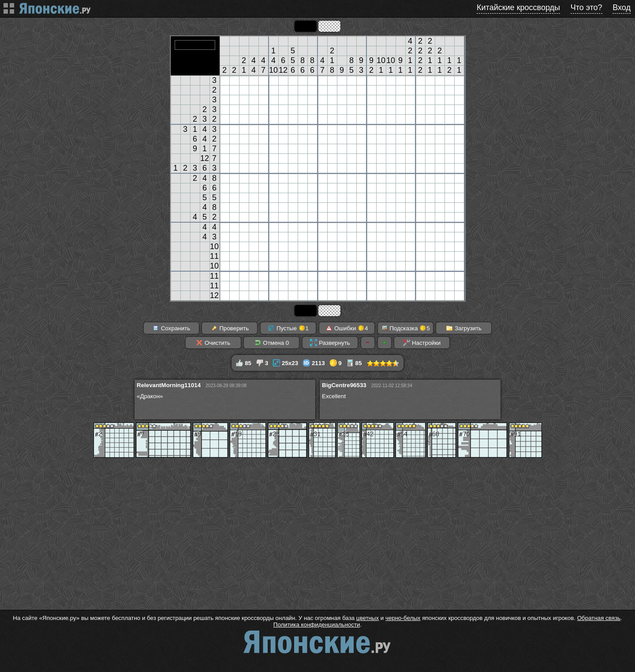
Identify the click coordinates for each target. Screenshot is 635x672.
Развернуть (330, 343)
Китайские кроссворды (518, 7)
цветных (368, 618)
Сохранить (171, 328)
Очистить (213, 343)
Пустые (288, 328)
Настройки (422, 343)
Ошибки (347, 328)
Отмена (272, 343)
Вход (622, 7)
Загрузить (464, 328)
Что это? (586, 7)
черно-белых (403, 618)
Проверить (230, 328)
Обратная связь (599, 618)
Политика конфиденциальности (317, 625)
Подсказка (405, 328)
